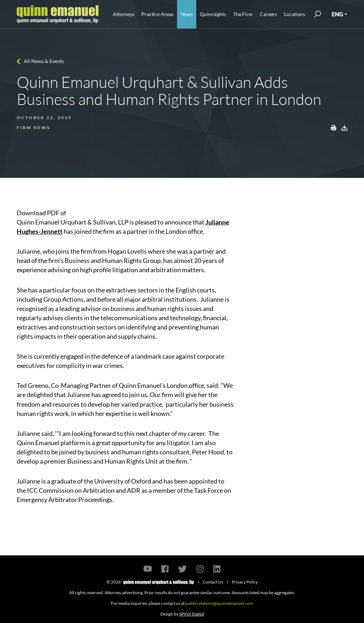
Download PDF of (41, 213)
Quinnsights (213, 14)
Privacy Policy (245, 582)
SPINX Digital (192, 614)
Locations (295, 14)
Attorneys (124, 14)
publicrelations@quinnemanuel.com (219, 603)
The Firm (243, 14)
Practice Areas (157, 14)
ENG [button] (337, 14)
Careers (268, 14)
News (187, 14)
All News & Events (44, 61)
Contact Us (213, 582)
